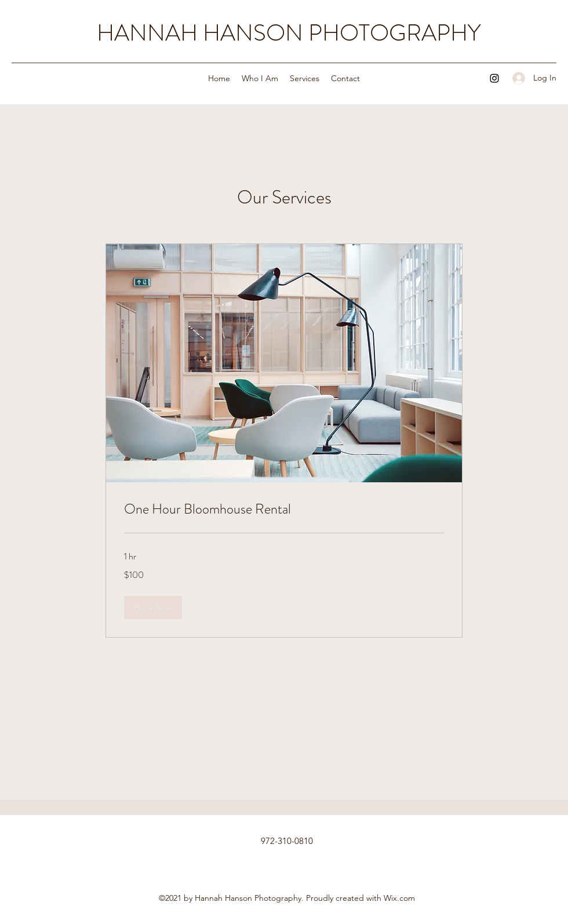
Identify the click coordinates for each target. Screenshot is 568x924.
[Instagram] (494, 78)
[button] (153, 607)
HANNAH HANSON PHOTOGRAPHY (289, 33)
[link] (284, 510)
